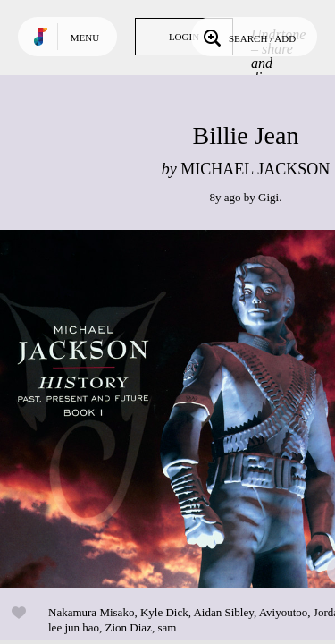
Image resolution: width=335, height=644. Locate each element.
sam (167, 627)
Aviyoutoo (284, 612)
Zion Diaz (129, 627)
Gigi (268, 197)
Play (179, 409)
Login (184, 37)
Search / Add (248, 37)
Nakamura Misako (91, 612)
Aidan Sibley (223, 612)
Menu (85, 38)
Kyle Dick (164, 612)
